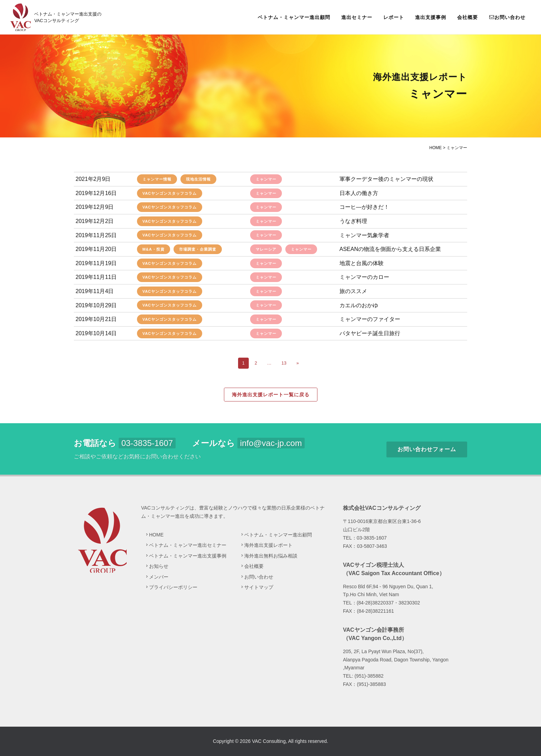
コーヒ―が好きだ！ (364, 207)
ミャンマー (266, 179)
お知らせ (159, 566)
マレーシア (266, 249)
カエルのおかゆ (359, 305)
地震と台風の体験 (362, 263)
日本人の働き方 (359, 193)
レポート (394, 17)
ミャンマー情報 (157, 179)
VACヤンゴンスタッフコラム (170, 193)
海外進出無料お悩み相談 (271, 556)
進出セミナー (357, 17)
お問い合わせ (507, 17)
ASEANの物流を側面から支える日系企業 (390, 249)
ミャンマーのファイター (370, 319)
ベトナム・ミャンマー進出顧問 (294, 17)
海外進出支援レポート (268, 545)
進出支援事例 (431, 17)
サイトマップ (259, 587)
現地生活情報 (198, 179)
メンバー (159, 577)
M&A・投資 (154, 249)
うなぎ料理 (353, 221)
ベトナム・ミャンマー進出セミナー (188, 545)
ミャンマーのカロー (364, 277)
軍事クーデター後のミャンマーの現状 (386, 179)
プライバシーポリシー (173, 587)
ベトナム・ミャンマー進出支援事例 (188, 556)
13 (284, 363)
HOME (156, 535)
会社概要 (468, 17)
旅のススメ (353, 291)
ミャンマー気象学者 (364, 235)
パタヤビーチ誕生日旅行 (370, 333)
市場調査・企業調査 (198, 249)
